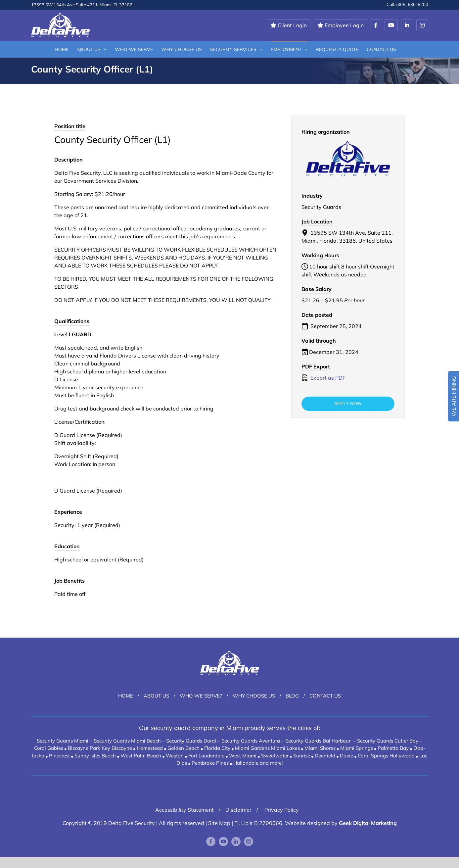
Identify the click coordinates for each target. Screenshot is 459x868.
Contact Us (325, 696)
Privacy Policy (281, 810)
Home (126, 696)
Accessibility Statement (184, 810)
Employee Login (341, 25)
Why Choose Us (254, 696)
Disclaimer (238, 810)
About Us (156, 696)
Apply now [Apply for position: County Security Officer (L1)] (348, 404)
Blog (292, 696)
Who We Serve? (201, 696)
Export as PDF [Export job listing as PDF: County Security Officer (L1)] (323, 378)
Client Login (289, 25)
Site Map (219, 823)
